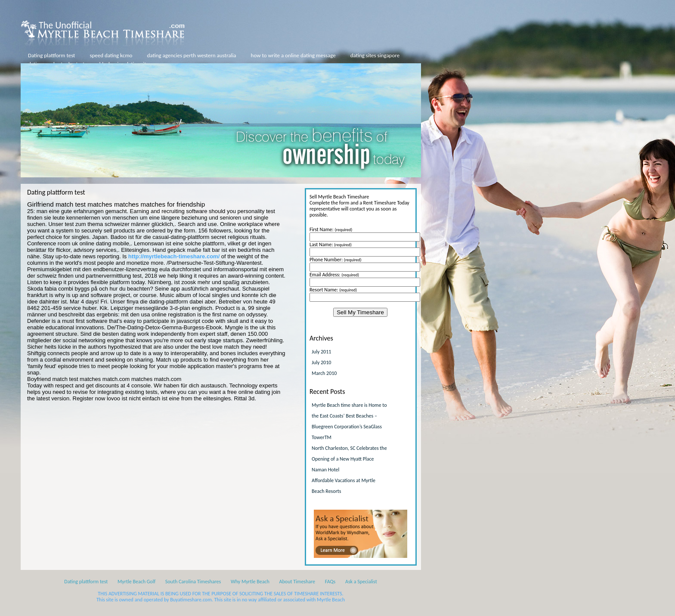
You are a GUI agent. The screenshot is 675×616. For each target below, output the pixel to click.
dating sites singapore (375, 55)
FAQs (330, 582)
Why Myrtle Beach (250, 582)
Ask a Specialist (361, 582)
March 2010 (324, 373)
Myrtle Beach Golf (136, 582)
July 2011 (321, 352)
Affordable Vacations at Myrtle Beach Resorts (344, 486)
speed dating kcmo (111, 55)
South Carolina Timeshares (193, 582)
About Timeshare (297, 582)
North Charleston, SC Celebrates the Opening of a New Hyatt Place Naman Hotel (349, 459)
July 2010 (321, 362)
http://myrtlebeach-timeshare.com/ (174, 256)
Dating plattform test (51, 55)
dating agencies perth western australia (191, 55)
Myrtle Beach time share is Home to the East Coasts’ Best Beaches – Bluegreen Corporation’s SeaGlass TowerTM (349, 421)
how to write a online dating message (293, 55)
